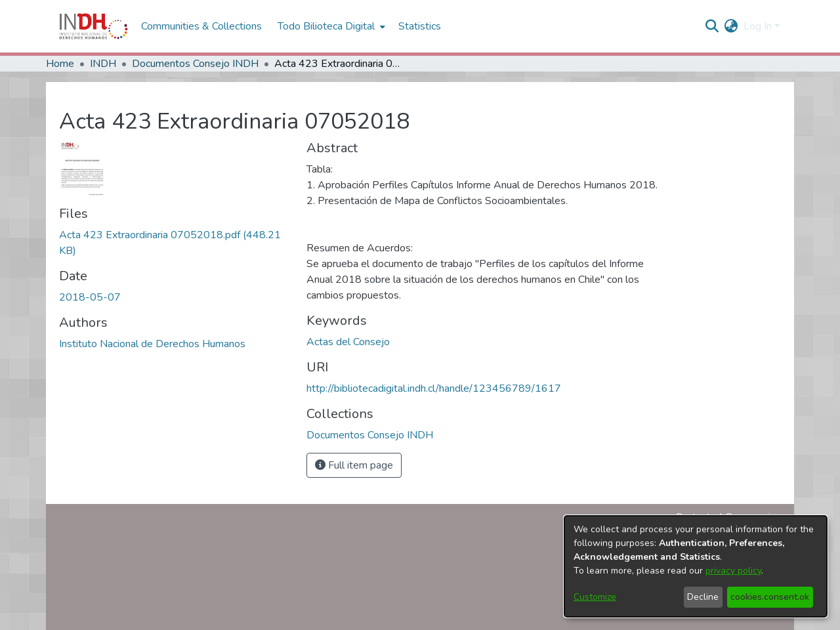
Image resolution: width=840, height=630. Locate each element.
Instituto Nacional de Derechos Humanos (152, 344)
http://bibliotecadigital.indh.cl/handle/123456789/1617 (434, 388)
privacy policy (733, 571)
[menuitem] (731, 26)
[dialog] (696, 566)
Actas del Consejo (348, 342)
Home (60, 64)
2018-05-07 (90, 297)
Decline (703, 597)
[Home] (94, 26)
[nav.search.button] (712, 26)
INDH (103, 64)
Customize (595, 597)
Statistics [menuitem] (420, 26)
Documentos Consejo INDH (195, 64)
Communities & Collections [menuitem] (201, 26)
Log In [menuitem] (758, 26)
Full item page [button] (354, 465)
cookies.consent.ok (770, 597)
